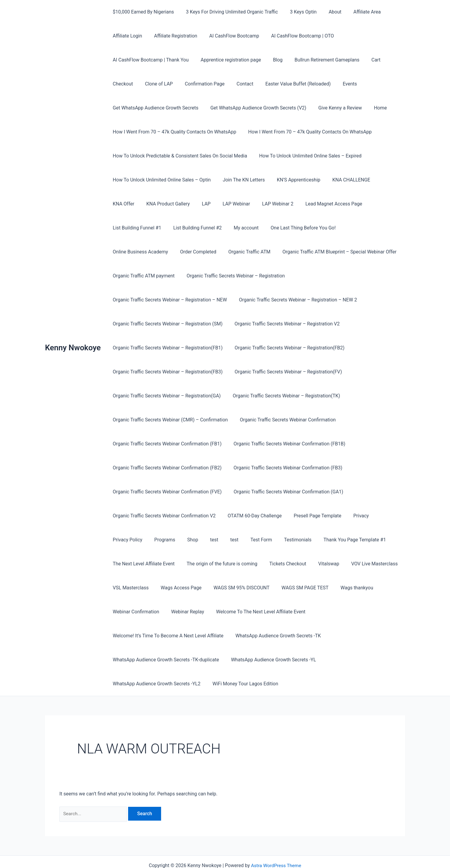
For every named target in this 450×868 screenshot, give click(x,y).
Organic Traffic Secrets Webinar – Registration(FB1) (281, 324)
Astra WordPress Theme (276, 842)
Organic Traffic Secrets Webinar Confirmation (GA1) (166, 492)
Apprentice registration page (227, 60)
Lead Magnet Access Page (289, 204)
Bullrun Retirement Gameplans (319, 60)
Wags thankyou (185, 588)
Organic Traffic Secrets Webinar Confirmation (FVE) (284, 468)
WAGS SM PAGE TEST (135, 588)
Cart (365, 60)
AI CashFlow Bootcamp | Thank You (150, 60)
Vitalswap (122, 564)
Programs (244, 516)
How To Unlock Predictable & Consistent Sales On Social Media (179, 156)
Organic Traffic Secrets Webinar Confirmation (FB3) (166, 468)
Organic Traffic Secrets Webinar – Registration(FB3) (286, 348)
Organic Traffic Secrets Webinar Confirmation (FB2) (287, 444)
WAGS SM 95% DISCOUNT (322, 564)
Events (307, 84)
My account (182, 228)
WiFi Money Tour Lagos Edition (242, 660)
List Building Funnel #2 (136, 228)
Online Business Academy (306, 228)
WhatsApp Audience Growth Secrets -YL (270, 636)
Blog (272, 60)
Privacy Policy (209, 516)
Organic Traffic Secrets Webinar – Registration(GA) (283, 372)
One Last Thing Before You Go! (237, 228)
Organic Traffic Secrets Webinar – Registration (161, 276)
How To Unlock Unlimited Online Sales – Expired (307, 156)
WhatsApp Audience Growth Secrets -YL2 (155, 660)
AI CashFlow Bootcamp (228, 36)
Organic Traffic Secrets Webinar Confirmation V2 (282, 492)
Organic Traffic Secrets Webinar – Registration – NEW (276, 276)
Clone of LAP (126, 84)
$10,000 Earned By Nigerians (142, 12)
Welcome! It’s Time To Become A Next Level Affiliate (167, 612)
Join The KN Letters (240, 180)
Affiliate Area (356, 12)
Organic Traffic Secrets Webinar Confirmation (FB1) (272, 420)
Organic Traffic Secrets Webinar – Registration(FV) (165, 372)
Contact (207, 84)
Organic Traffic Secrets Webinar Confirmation (160, 420)
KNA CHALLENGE (343, 180)
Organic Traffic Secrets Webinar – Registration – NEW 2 (171, 300)
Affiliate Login (126, 36)
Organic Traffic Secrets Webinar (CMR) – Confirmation (286, 396)
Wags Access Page (264, 564)
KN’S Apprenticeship (293, 180)
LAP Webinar (197, 204)
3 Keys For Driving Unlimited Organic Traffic (228, 12)
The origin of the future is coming (290, 540)
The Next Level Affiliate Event (214, 540)
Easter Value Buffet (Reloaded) (257, 84)
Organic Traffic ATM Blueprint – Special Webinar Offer (220, 252)
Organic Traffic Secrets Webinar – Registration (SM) (294, 300)
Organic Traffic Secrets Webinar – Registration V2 (164, 324)
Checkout (389, 60)
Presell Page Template (135, 516)
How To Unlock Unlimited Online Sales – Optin (161, 180)
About (327, 12)
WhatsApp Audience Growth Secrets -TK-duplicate (165, 636)
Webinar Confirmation (234, 588)
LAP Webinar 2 (236, 204)
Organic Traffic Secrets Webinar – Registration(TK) (165, 396)
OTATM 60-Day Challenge (370, 492)
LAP (169, 204)
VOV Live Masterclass (165, 564)
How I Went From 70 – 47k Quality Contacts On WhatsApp (173, 132)
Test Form (330, 516)
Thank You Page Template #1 (143, 540)
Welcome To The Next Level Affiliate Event (354, 588)
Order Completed (362, 228)
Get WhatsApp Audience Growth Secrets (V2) (255, 108)
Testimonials (364, 516)
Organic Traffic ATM (133, 252)
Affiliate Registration (172, 36)
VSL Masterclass (216, 564)
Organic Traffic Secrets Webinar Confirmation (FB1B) (168, 444)
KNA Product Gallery (133, 204)
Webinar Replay (283, 588)
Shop (269, 516)
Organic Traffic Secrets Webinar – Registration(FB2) (166, 348)
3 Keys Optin (297, 12)
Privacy (177, 516)
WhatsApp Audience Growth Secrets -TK (275, 612)
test (288, 516)
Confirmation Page (169, 84)
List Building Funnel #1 (352, 204)
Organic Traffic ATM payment (318, 252)
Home (372, 108)
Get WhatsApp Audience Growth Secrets (154, 108)
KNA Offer (382, 180)
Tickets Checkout (354, 540)
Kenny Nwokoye (73, 336)
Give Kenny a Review (334, 108)
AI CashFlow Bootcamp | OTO (294, 36)
